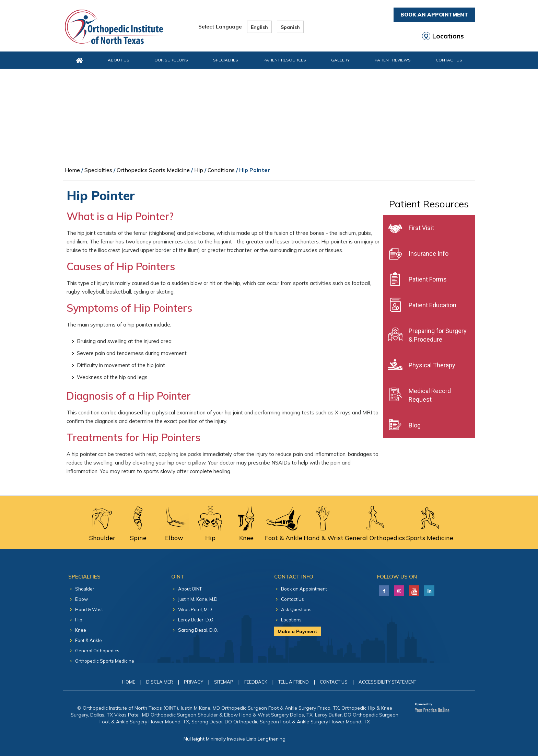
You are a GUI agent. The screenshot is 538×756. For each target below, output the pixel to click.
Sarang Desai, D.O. (198, 630)
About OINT (190, 589)
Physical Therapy (432, 365)
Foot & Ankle (89, 640)
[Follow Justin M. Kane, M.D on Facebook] (383, 589)
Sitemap (224, 682)
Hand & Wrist (89, 609)
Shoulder (85, 589)
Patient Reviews (393, 60)
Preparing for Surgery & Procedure (438, 335)
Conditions (221, 170)
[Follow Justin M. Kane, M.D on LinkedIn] (398, 589)
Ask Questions (296, 609)
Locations (448, 36)
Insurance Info (429, 254)
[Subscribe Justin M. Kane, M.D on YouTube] (413, 589)
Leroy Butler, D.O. (196, 620)
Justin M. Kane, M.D (198, 599)
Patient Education (432, 305)
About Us (119, 60)
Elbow (81, 599)
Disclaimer (160, 682)
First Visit (421, 228)
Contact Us (449, 60)
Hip (199, 170)
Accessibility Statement (387, 682)
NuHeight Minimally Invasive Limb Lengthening (235, 739)
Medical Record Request (430, 395)
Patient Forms (428, 279)
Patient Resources (285, 60)
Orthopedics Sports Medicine (153, 170)
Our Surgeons (171, 60)
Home (72, 170)
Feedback (256, 682)
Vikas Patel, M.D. (196, 609)
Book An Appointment (434, 15)
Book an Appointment (304, 589)
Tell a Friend (294, 682)
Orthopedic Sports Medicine (105, 661)
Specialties (226, 60)
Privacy (194, 682)
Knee (81, 630)
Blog (415, 425)
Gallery (340, 60)
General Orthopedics (97, 651)
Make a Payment (297, 631)
